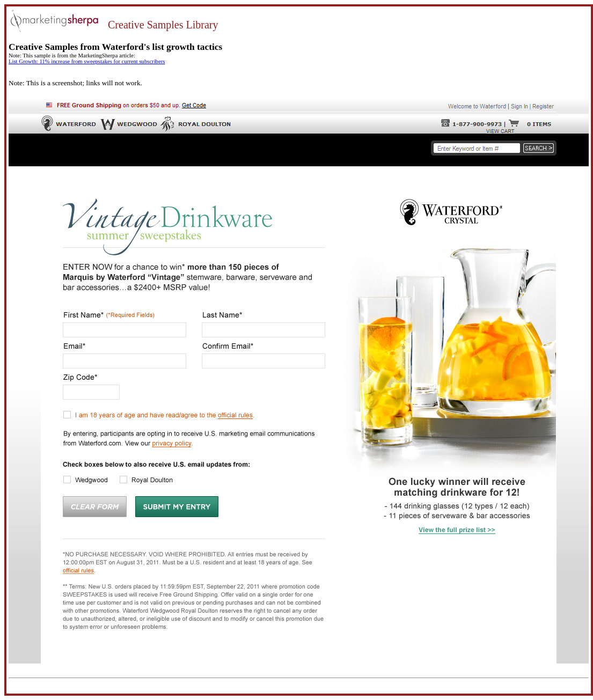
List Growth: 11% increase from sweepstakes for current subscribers (87, 61)
